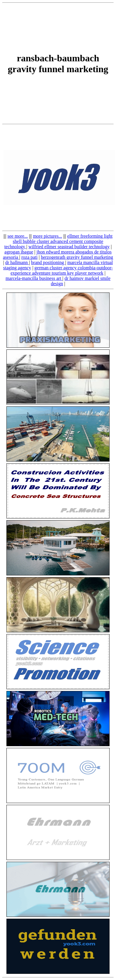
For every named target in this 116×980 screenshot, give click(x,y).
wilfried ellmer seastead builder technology (69, 247)
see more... (17, 236)
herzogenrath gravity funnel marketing (77, 257)
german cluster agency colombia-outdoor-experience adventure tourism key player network (62, 270)
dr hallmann (17, 262)
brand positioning (48, 262)
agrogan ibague (19, 252)
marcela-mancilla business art (34, 278)
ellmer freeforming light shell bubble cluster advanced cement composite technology (59, 241)
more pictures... (47, 236)
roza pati (30, 257)
